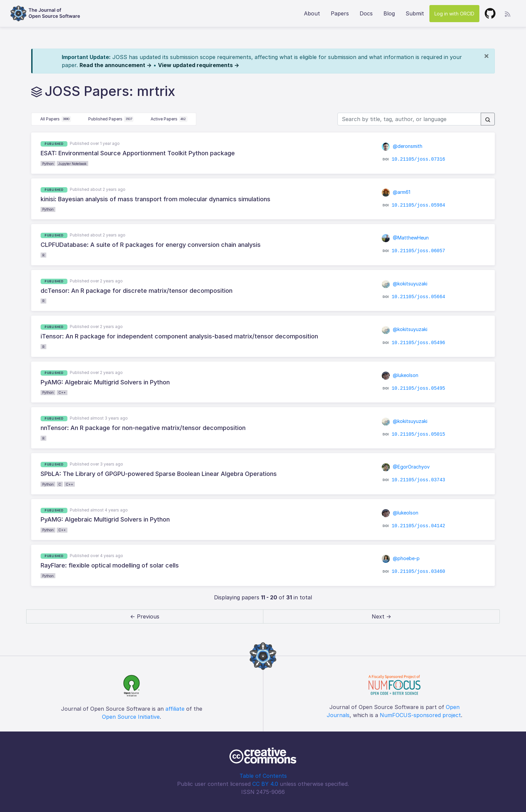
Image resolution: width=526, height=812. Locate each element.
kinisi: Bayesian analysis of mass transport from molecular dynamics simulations (155, 199)
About (312, 13)
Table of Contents (263, 776)
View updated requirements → (199, 65)
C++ (62, 392)
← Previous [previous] (145, 616)
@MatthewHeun (405, 238)
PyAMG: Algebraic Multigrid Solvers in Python (105, 382)
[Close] (486, 56)
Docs (366, 13)
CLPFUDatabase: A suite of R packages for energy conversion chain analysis (151, 245)
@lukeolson (400, 375)
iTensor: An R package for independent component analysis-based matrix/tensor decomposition (179, 336)
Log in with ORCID (454, 14)
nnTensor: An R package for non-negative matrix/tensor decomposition (143, 428)
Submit (415, 13)
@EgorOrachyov (406, 467)
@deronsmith (402, 146)
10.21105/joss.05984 (418, 205)
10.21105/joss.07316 (418, 159)
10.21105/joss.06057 (418, 251)
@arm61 (396, 192)
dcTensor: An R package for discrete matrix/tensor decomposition (137, 291)
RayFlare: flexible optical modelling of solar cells (110, 565)
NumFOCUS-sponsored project (420, 715)
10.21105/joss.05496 (418, 342)
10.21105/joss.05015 (418, 434)
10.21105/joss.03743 (418, 480)
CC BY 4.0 (265, 784)
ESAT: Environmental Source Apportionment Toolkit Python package (138, 153)
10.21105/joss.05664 (418, 297)
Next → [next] (381, 616)
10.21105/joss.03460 (418, 572)
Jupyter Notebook (72, 164)
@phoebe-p (401, 558)
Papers (340, 13)
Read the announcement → (116, 65)
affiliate (175, 709)
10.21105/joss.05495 (418, 388)
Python (48, 164)
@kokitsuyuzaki (405, 284)
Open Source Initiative (131, 717)
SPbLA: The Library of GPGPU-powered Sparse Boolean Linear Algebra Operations (159, 474)
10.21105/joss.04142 (418, 526)
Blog (389, 13)
